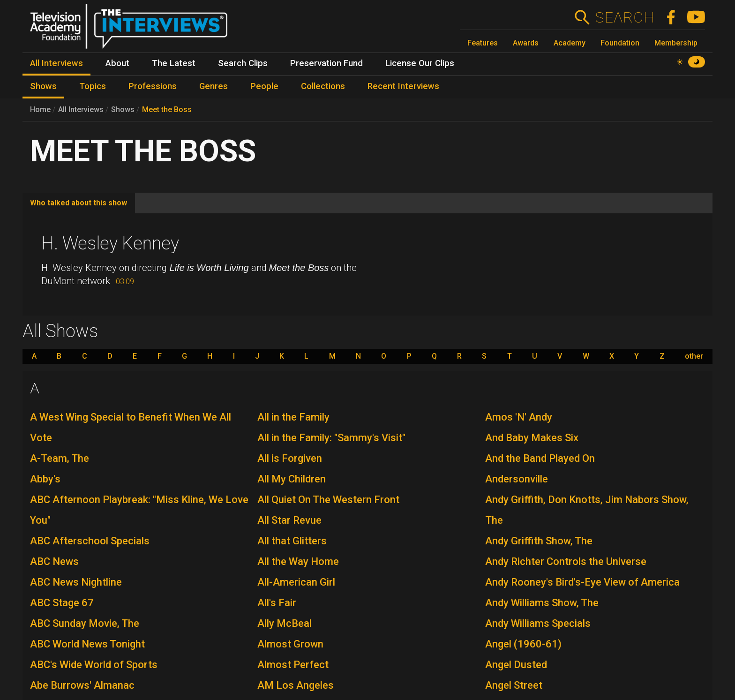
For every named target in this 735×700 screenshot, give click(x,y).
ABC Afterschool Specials (90, 541)
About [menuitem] (117, 63)
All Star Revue (289, 520)
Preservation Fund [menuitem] (326, 63)
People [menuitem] (264, 86)
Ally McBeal (285, 623)
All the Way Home (298, 561)
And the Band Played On (540, 458)
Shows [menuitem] (43, 86)
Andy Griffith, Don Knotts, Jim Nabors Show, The (587, 510)
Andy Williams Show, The (542, 603)
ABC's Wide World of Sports (94, 665)
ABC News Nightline (76, 582)
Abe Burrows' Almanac (82, 685)
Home (40, 109)
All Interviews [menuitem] (56, 63)
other (694, 356)
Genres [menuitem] (214, 86)
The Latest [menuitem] (174, 63)
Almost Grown (290, 644)
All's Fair (277, 603)
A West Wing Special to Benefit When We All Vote (131, 427)
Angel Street (514, 685)
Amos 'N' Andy (519, 417)
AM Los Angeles (296, 685)
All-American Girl (296, 582)
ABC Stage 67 (62, 603)
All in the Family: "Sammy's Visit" (331, 438)
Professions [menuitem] (153, 86)
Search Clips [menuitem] (243, 63)
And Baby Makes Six (532, 438)
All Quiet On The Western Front (328, 500)
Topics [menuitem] (93, 86)
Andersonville (517, 479)
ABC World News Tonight (87, 644)
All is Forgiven (290, 458)
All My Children (292, 479)
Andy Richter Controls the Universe (566, 561)
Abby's (45, 479)
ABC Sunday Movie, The (85, 623)
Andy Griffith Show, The (539, 541)
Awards (526, 43)
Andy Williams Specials (538, 623)
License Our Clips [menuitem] (420, 63)
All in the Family (293, 417)
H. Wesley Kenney (110, 243)
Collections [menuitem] (323, 86)
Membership (676, 43)
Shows (123, 109)
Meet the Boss (167, 109)
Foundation (620, 43)
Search (625, 17)
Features (483, 43)
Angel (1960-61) (523, 644)
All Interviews (81, 109)
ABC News (54, 561)
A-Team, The (60, 458)
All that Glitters (292, 541)
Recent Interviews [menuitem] (403, 86)
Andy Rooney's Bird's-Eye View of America (582, 582)
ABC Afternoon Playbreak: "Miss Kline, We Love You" (139, 510)
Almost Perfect (293, 665)
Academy (570, 43)
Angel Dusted (516, 665)
